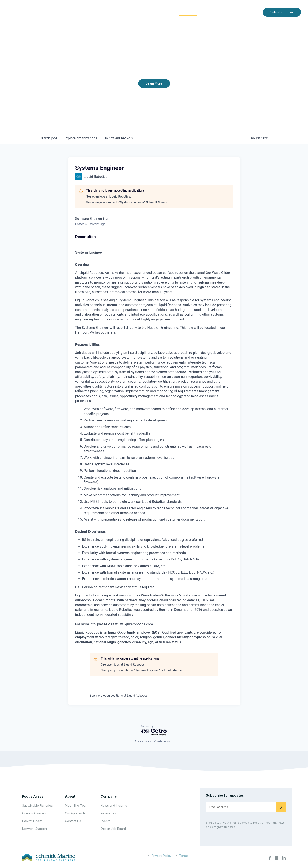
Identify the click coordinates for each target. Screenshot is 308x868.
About (136, 12)
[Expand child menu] (143, 12)
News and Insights (220, 12)
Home (119, 12)
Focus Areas (159, 12)
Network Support (35, 829)
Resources (108, 813)
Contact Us (250, 12)
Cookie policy (162, 741)
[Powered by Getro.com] (154, 731)
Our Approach (75, 813)
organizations (81, 138)
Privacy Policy (162, 856)
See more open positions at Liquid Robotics (119, 696)
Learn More (154, 83)
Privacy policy (143, 741)
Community (188, 12)
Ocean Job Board (113, 829)
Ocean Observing (35, 813)
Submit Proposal (282, 12)
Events (105, 821)
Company (109, 796)
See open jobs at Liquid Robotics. (109, 196)
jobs (49, 138)
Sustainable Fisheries (37, 805)
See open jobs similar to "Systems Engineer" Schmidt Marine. (127, 202)
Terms (184, 856)
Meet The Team (77, 805)
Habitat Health (32, 821)
